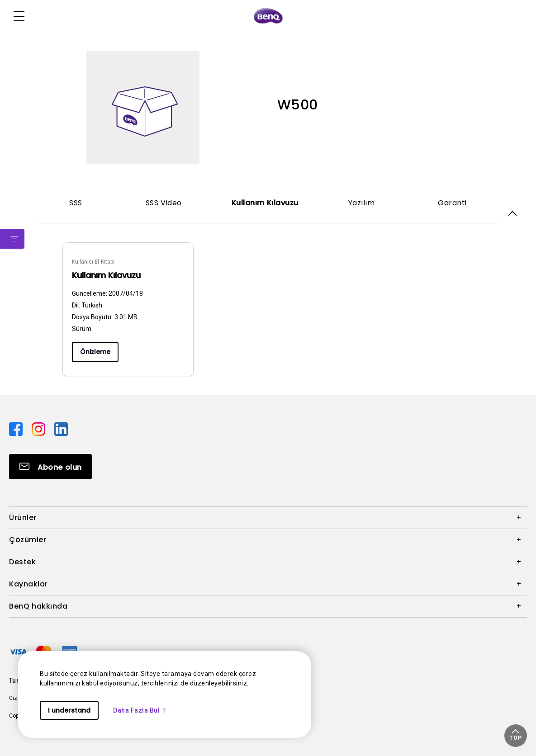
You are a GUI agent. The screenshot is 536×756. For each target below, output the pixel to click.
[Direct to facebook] (17, 429)
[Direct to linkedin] (61, 429)
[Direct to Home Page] (268, 16)
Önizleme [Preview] (95, 352)
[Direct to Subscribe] (50, 467)
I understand (69, 710)
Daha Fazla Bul (140, 710)
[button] (516, 736)
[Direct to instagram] (39, 429)
